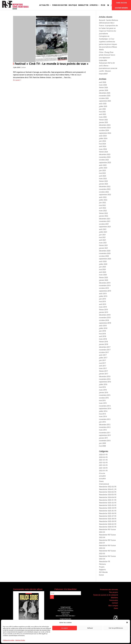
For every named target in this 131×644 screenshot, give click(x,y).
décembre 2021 (105, 219)
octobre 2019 (104, 288)
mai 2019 (102, 301)
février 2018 (103, 342)
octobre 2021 (104, 224)
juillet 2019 (103, 296)
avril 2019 (103, 304)
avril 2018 (103, 336)
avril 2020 (103, 272)
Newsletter (83, 5)
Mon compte (113, 606)
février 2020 (103, 277)
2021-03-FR (103, 465)
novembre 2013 (105, 419)
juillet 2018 (103, 328)
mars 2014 (103, 416)
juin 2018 (102, 331)
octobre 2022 (104, 192)
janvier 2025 (103, 122)
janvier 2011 (103, 438)
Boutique (73, 5)
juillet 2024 (103, 138)
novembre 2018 (105, 318)
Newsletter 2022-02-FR (108, 487)
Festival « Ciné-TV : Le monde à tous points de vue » (51, 64)
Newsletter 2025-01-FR (108, 500)
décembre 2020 (105, 251)
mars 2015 (103, 403)
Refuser (90, 628)
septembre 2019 (105, 291)
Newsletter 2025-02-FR (108, 503)
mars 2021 (103, 243)
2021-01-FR (103, 460)
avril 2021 (103, 240)
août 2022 (103, 197)
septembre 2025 (105, 101)
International (104, 484)
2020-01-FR (103, 455)
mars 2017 (103, 368)
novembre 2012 (105, 427)
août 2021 (103, 229)
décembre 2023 (105, 154)
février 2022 (103, 213)
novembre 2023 (105, 157)
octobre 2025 (104, 98)
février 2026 (103, 88)
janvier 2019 (103, 312)
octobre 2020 (104, 256)
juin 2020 (102, 267)
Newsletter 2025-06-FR (108, 513)
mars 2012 (103, 430)
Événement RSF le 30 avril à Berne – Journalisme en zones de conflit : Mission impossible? (108, 68)
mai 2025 (102, 112)
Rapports (102, 570)
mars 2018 (103, 339)
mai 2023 (102, 173)
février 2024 (103, 152)
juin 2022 (102, 203)
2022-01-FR (103, 471)
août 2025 (103, 104)
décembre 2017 (105, 347)
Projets (102, 567)
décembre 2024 (105, 125)
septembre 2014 (105, 409)
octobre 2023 (104, 160)
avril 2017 (103, 366)
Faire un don (121, 3)
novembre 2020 (105, 253)
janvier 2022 (103, 216)
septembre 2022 (105, 195)
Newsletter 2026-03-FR (108, 527)
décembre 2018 (105, 315)
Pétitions (102, 564)
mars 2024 (103, 149)
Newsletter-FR (104, 561)
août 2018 (103, 326)
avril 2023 (103, 176)
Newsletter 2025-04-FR (108, 508)
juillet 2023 (103, 168)
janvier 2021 (103, 248)
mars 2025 (103, 117)
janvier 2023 (103, 184)
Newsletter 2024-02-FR (108, 492)
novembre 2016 (105, 379)
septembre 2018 (105, 323)
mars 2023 (103, 179)
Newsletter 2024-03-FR (108, 495)
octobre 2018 (104, 320)
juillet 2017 (103, 358)
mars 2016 (103, 390)
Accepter (65, 628)
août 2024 (103, 136)
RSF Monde (103, 572)
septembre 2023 (105, 163)
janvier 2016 (103, 392)
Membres (114, 598)
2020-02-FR (103, 457)
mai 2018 (102, 334)
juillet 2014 (103, 411)
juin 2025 (102, 109)
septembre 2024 (105, 133)
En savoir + (17, 80)
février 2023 (103, 181)
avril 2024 (103, 146)
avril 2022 (103, 208)
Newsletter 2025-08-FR (108, 519)
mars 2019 (103, 307)
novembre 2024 (105, 128)
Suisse (24, 67)
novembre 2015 (105, 395)
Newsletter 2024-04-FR (108, 497)
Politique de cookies (9, 640)
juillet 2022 (103, 200)
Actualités (44, 5)
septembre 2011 (105, 435)
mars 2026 (103, 85)
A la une (102, 473)
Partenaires (114, 600)
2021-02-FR (103, 463)
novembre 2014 (105, 406)
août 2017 (103, 355)
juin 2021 (102, 235)
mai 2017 (102, 363)
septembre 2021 (105, 227)
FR (102, 5)
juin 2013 (102, 422)
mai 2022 (102, 205)
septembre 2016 (105, 382)
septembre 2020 (105, 259)
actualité (102, 476)
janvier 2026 (103, 90)
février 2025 (103, 120)
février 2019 (103, 310)
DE (104, 5)
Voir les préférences (116, 628)
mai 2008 (102, 446)
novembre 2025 (105, 96)
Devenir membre (121, 8)
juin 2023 (102, 170)
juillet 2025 (103, 106)
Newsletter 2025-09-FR (108, 521)
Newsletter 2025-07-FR (108, 516)
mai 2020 (102, 269)
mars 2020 (103, 275)
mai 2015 (102, 400)
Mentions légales (20, 640)
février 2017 (103, 371)
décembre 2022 (105, 187)
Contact (115, 603)
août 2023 (103, 165)
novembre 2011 (105, 433)
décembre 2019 (105, 283)
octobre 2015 (104, 398)
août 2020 (103, 261)
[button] (127, 622)
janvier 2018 (103, 344)
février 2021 (103, 245)
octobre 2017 (104, 352)
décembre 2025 (105, 93)
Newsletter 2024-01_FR (108, 489)
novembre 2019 (105, 285)
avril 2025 (103, 114)
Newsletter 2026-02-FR (108, 524)
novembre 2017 (105, 350)
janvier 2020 (103, 280)
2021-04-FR (103, 468)
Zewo (116, 608)
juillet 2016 (103, 384)
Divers (101, 481)
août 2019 (103, 294)
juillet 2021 (103, 232)
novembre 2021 (105, 221)
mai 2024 (102, 144)
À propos (94, 5)
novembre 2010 (105, 441)
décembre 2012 (105, 425)
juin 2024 (102, 141)
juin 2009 (102, 443)
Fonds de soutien (60, 5)
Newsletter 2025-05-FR (108, 511)
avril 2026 (103, 82)
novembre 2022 (105, 189)
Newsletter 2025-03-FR (108, 505)
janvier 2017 (103, 374)
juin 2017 (102, 360)
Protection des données (109, 590)
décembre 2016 (105, 376)
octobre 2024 (104, 130)
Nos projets (114, 592)
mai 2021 (102, 237)
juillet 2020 (103, 264)
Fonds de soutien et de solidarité (106, 595)
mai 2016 (102, 387)
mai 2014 (102, 414)
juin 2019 (102, 299)
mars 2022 (103, 211)
